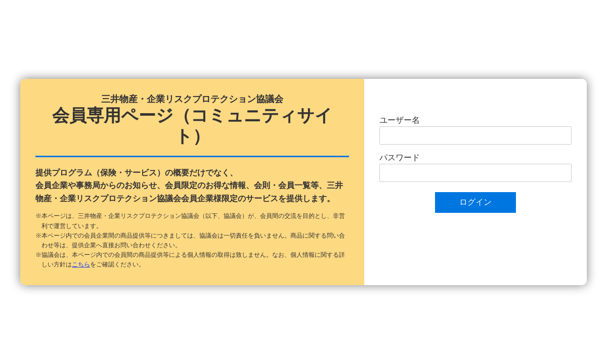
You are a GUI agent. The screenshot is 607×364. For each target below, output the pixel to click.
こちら (81, 264)
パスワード (400, 157)
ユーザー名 (400, 120)
